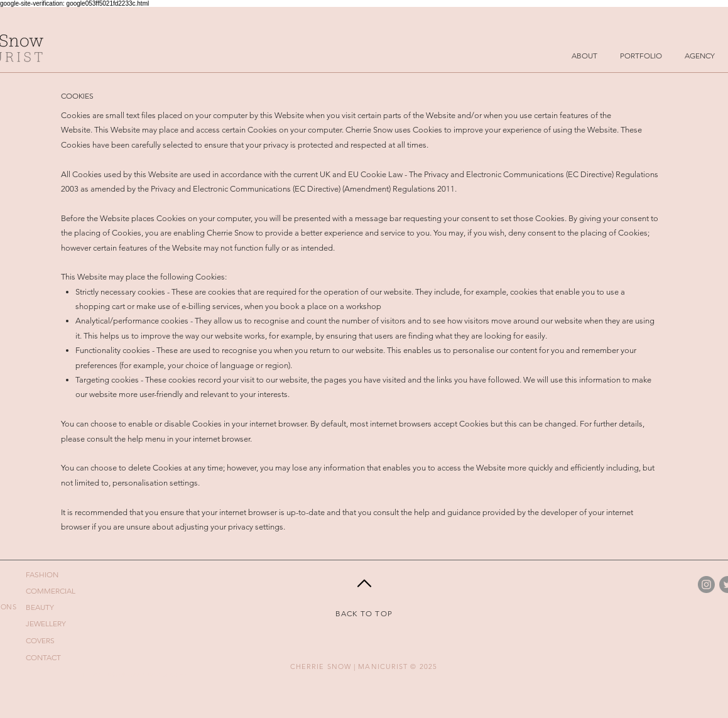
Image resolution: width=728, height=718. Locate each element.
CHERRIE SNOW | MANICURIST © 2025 (364, 666)
